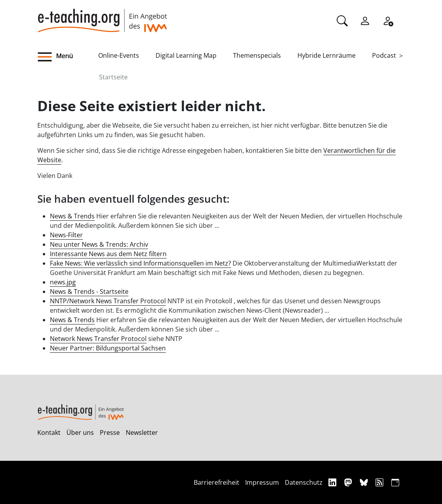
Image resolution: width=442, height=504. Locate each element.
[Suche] (342, 20)
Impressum (262, 482)
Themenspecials (257, 55)
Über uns (80, 433)
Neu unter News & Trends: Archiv (99, 244)
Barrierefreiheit (216, 482)
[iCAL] (395, 482)
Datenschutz (304, 482)
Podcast (384, 55)
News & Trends (72, 216)
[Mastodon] (349, 482)
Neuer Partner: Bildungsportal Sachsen (108, 348)
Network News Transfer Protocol (98, 339)
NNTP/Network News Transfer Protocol (108, 301)
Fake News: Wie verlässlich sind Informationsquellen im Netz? (140, 263)
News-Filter (66, 235)
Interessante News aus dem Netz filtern (108, 254)
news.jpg (63, 282)
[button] (68, 57)
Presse (110, 433)
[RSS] (381, 482)
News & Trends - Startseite (89, 291)
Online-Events (119, 55)
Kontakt (49, 433)
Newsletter (142, 433)
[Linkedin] (333, 482)
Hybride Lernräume (326, 55)
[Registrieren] (388, 20)
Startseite (113, 77)
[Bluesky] (365, 482)
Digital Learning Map (186, 55)
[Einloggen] (365, 20)
